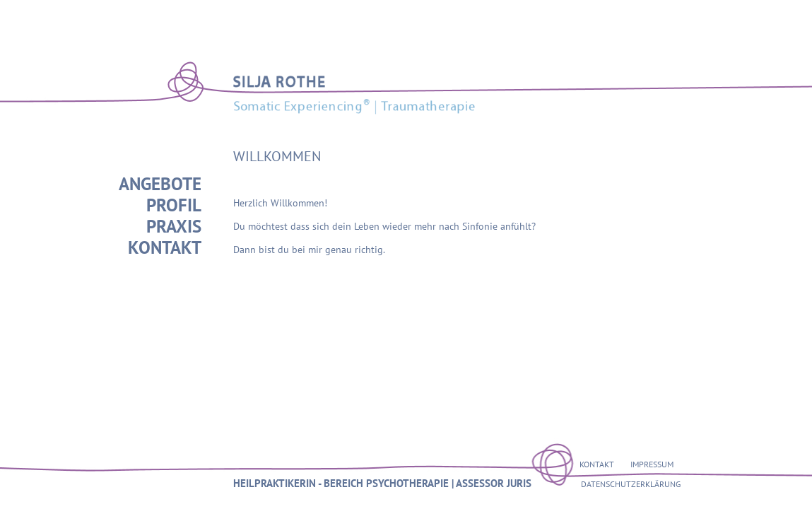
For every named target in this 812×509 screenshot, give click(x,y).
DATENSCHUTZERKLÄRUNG (631, 484)
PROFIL (174, 205)
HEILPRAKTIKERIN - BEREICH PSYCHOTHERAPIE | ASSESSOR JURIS (382, 483)
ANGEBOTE (160, 184)
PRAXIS (174, 226)
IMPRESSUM (652, 464)
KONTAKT (165, 247)
